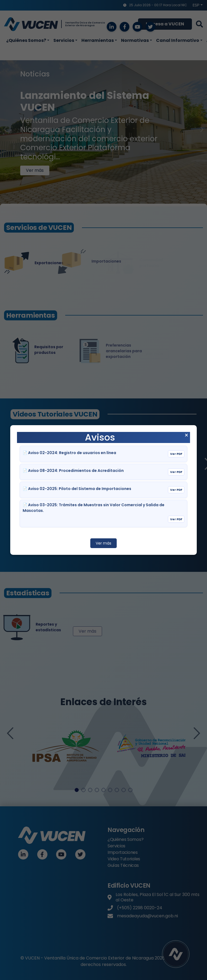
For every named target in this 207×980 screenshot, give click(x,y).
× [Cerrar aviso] (186, 435)
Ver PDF (176, 454)
